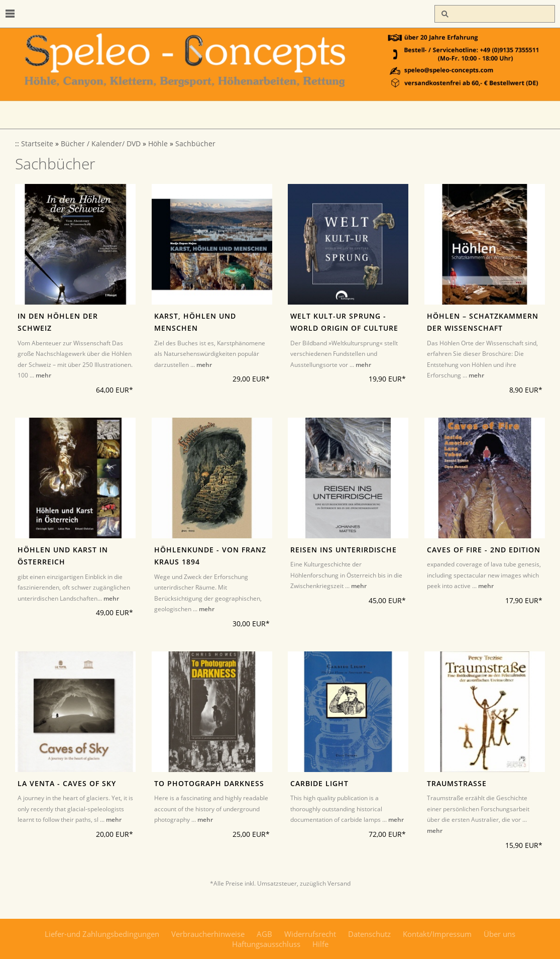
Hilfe (320, 944)
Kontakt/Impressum (437, 934)
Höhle (158, 144)
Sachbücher (195, 144)
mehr (43, 375)
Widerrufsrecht (310, 934)
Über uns (499, 934)
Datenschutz (369, 934)
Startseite (37, 144)
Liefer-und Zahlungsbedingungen (102, 934)
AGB (264, 934)
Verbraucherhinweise (208, 934)
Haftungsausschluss (266, 944)
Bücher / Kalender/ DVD (101, 144)
